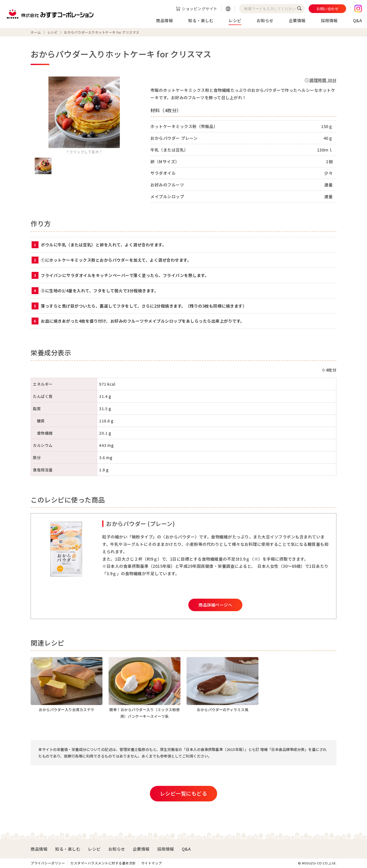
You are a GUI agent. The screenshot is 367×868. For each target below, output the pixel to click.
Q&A (358, 20)
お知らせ (265, 20)
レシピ (235, 20)
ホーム (36, 32)
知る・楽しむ (201, 20)
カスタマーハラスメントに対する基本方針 (103, 863)
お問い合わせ (327, 9)
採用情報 (329, 20)
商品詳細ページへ (215, 605)
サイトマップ (152, 863)
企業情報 (297, 20)
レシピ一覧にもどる (184, 793)
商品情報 (164, 20)
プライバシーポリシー (48, 863)
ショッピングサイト (200, 9)
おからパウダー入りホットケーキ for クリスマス (102, 32)
